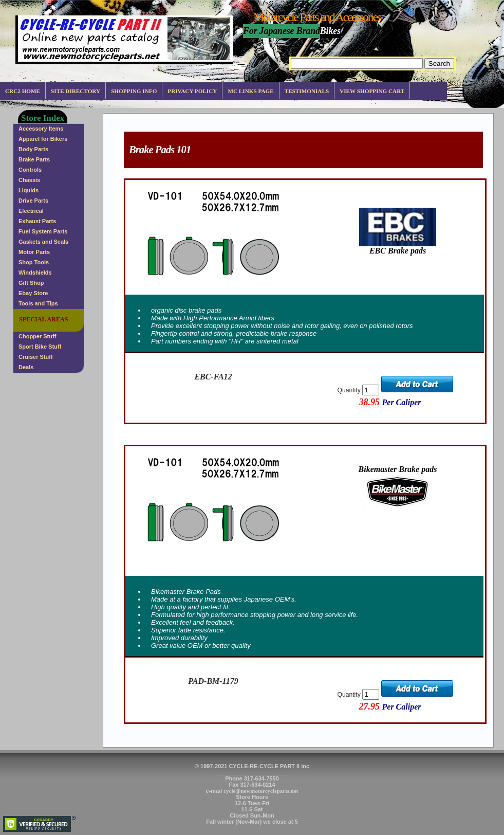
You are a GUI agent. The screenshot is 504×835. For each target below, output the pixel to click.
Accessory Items (41, 129)
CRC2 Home (23, 91)
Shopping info (134, 91)
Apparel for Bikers (43, 139)
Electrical (31, 211)
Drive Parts (33, 201)
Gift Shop (31, 283)
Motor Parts (34, 252)
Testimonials (307, 91)
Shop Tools (34, 262)
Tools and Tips (38, 303)
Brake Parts (34, 159)
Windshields (35, 273)
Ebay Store (33, 293)
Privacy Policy (192, 91)
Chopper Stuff (37, 336)
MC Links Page (250, 91)
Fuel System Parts (43, 231)
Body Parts (33, 149)
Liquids (29, 190)
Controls (30, 170)
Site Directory (76, 91)
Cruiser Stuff (36, 357)
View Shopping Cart (372, 91)
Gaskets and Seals (43, 242)
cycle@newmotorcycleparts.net (261, 791)
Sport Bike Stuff (40, 347)
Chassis (29, 180)
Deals (26, 367)
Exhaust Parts (37, 221)
